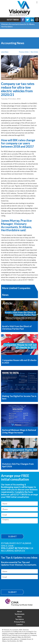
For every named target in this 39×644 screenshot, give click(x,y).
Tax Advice (19, 619)
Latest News (5, 52)
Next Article (34, 52)
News (20, 617)
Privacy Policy (20, 622)
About (19, 611)
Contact (19, 624)
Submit (12, 536)
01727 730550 (13, 20)
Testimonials (19, 614)
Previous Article (24, 52)
